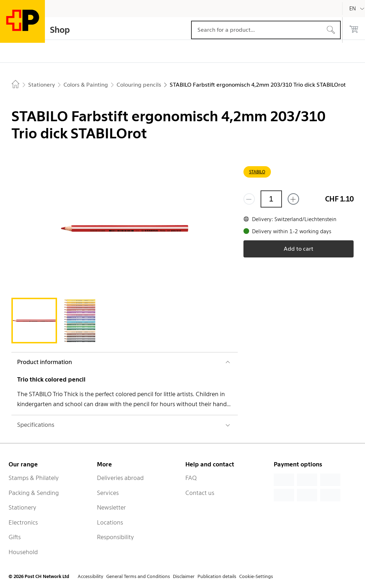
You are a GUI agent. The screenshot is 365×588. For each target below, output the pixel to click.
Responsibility (115, 537)
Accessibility (91, 576)
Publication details (217, 576)
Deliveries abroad (120, 478)
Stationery (22, 507)
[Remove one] (249, 199)
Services (108, 493)
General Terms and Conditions (138, 576)
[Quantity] (271, 199)
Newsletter (111, 507)
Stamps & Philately (34, 478)
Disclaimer (184, 576)
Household (23, 552)
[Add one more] (293, 199)
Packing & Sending (34, 493)
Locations (110, 522)
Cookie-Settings (256, 576)
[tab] (34, 321)
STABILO (257, 172)
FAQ (191, 478)
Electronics (23, 522)
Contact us (200, 493)
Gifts (15, 537)
